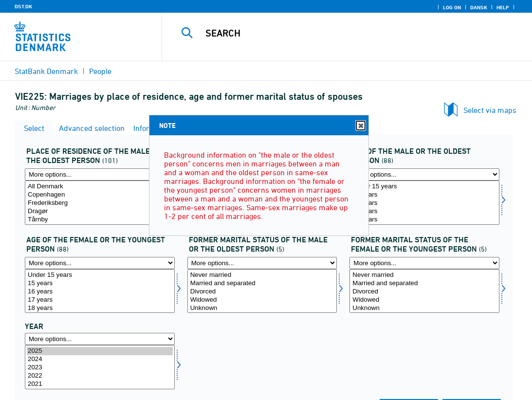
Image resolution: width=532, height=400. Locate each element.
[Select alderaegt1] (424, 203)
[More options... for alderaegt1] (424, 174)
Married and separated (262, 283)
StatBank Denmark (46, 71)
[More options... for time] (100, 339)
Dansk (479, 7)
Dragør (100, 211)
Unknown (262, 308)
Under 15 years (424, 187)
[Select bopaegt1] (100, 203)
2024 (100, 359)
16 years (424, 203)
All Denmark (100, 187)
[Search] (348, 33)
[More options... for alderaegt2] (100, 263)
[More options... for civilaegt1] (262, 263)
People (100, 71)
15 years (424, 195)
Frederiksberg (100, 203)
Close (360, 126)
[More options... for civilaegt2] (424, 263)
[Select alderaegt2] (100, 291)
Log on (452, 7)
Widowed (262, 300)
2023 (100, 368)
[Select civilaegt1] (262, 291)
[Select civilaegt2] (424, 291)
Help (503, 7)
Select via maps (490, 110)
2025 (100, 351)
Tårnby (100, 220)
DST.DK (23, 6)
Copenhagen (100, 195)
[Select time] (100, 367)
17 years (424, 211)
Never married (262, 275)
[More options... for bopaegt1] (100, 174)
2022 (100, 376)
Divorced (262, 292)
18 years (424, 220)
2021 (100, 384)
